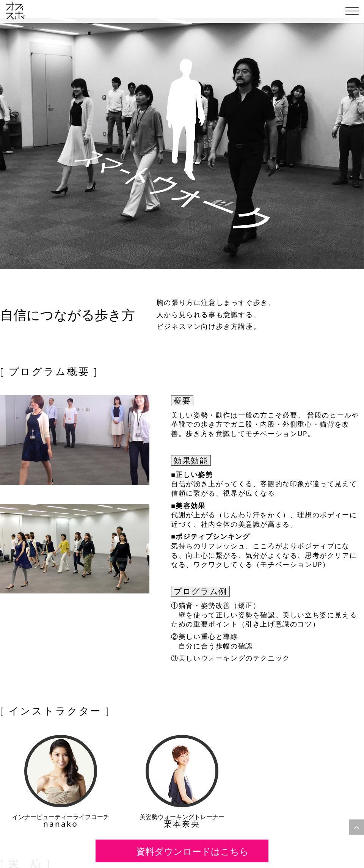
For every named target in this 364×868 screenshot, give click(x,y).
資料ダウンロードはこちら (191, 851)
